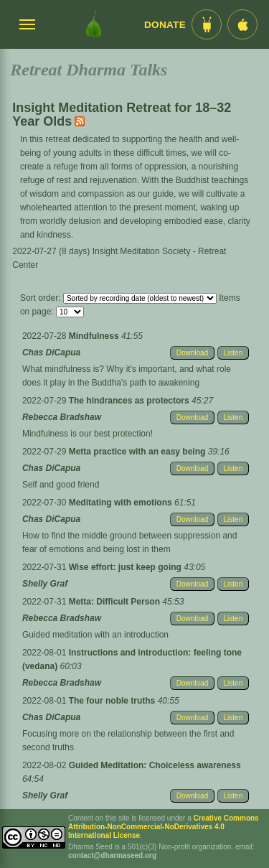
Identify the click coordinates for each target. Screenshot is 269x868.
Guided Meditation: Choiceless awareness (155, 765)
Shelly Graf (45, 584)
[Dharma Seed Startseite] (94, 24)
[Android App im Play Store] (207, 24)
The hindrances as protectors (130, 401)
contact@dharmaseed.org (112, 855)
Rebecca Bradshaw (62, 417)
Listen (233, 353)
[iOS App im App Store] (242, 24)
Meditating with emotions (122, 503)
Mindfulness (95, 336)
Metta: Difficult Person (116, 602)
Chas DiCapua (51, 353)
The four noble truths (113, 701)
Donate (165, 25)
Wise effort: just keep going (127, 567)
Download (192, 353)
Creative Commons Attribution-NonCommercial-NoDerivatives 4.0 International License (164, 827)
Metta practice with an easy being (138, 452)
